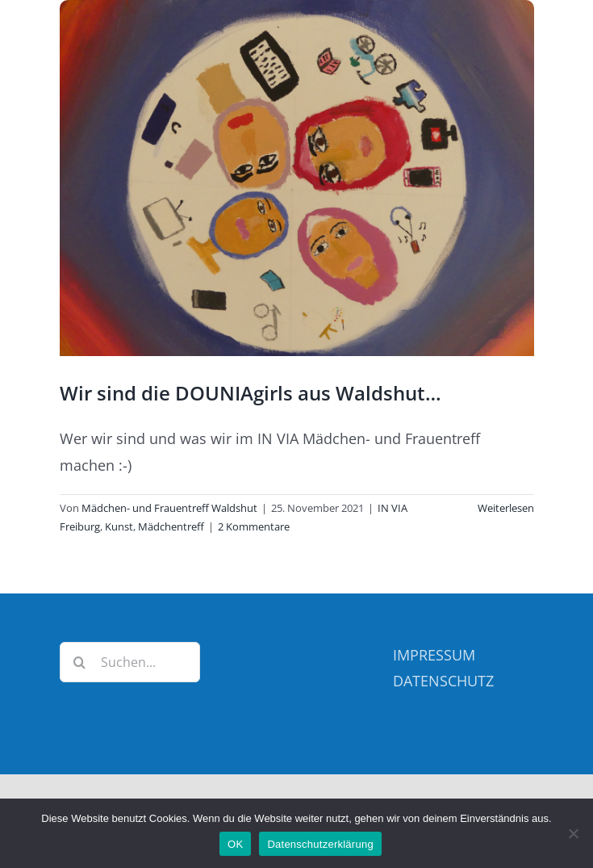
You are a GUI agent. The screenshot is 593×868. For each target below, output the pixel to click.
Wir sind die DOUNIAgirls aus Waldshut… (251, 393)
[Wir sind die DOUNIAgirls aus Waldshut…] (297, 178)
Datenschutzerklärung (320, 844)
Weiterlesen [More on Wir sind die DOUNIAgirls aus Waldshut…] (506, 508)
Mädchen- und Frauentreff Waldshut (169, 508)
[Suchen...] (130, 662)
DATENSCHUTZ (443, 681)
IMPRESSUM (434, 655)
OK (235, 844)
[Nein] (573, 833)
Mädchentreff (171, 526)
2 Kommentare (254, 526)
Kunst (119, 526)
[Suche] (80, 662)
